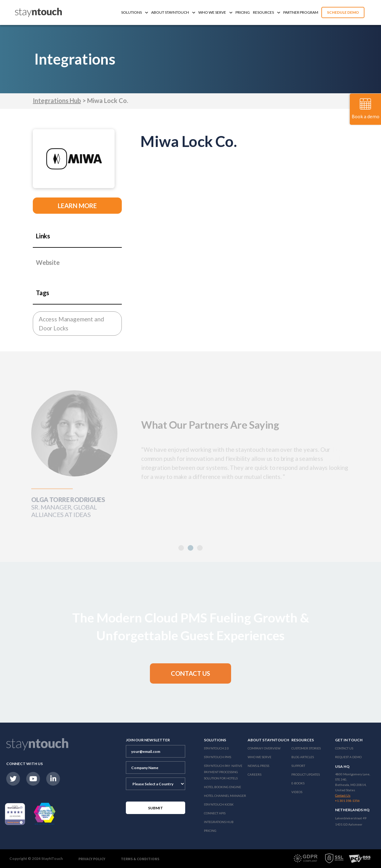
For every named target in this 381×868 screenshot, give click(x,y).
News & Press (258, 766)
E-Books (298, 783)
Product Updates (306, 774)
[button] (190, 548)
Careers (255, 774)
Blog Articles (303, 757)
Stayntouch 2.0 (216, 748)
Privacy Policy (92, 859)
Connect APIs (215, 813)
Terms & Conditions (140, 859)
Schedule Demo (343, 12)
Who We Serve (215, 12)
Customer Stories (306, 748)
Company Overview (264, 748)
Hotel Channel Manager (225, 796)
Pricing (243, 12)
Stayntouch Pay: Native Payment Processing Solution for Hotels (223, 772)
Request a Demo (348, 757)
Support (298, 766)
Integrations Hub (57, 100)
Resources (267, 12)
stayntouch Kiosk (219, 804)
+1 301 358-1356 (347, 801)
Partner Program (301, 12)
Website (48, 262)
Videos (297, 792)
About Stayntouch (173, 12)
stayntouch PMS (218, 757)
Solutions (135, 12)
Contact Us (344, 748)
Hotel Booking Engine (223, 787)
